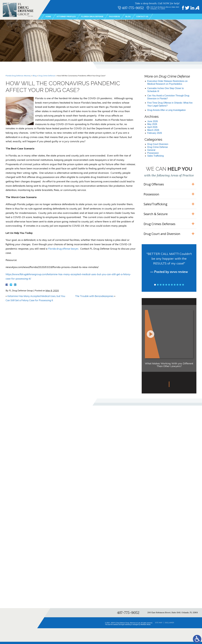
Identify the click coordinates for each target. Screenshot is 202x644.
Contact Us (149, 17)
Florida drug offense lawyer (64, 249)
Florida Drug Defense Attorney (18, 76)
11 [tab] (183, 287)
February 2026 (155, 133)
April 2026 (152, 127)
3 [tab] (161, 287)
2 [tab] (158, 287)
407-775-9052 (134, 8)
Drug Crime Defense (47, 76)
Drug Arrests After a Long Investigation (167, 110)
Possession (153, 153)
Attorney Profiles (68, 17)
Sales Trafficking (155, 156)
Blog (134, 17)
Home (49, 17)
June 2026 (153, 121)
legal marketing (126, 627)
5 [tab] (166, 287)
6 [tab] (169, 287)
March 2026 (153, 130)
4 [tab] (163, 287)
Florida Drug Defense (96, 17)
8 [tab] (175, 287)
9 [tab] (177, 287)
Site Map (159, 625)
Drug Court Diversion (158, 144)
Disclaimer (169, 625)
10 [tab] (180, 287)
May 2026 (152, 124)
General (151, 150)
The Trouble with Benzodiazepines (95, 296)
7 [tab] (172, 287)
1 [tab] (155, 287)
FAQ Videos (120, 17)
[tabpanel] (169, 267)
